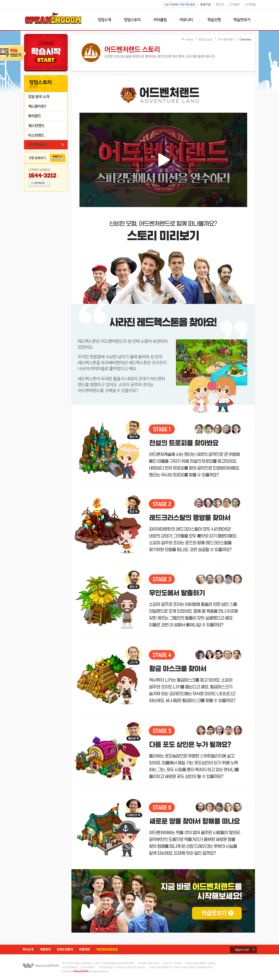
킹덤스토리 (205, 39)
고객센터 (234, 4)
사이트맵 (250, 4)
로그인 (220, 4)
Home (189, 39)
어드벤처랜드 (226, 39)
